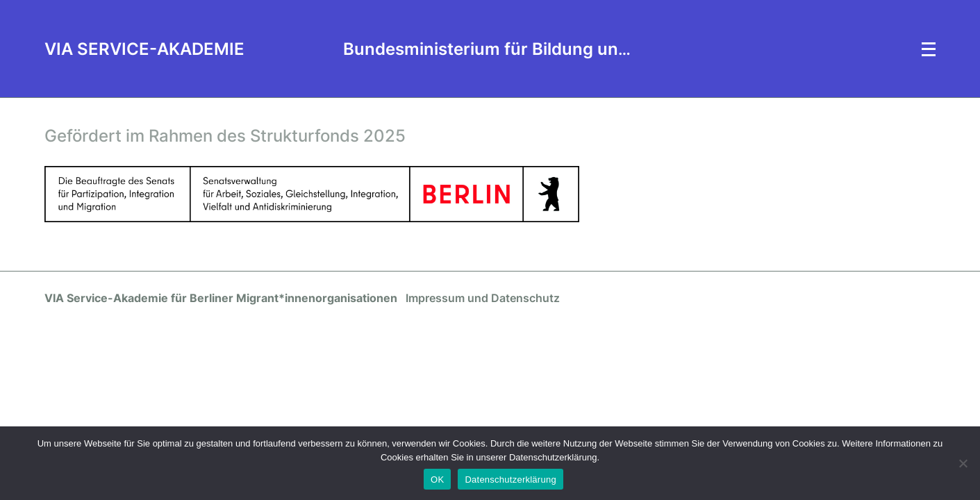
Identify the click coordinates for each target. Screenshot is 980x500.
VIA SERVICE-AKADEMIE (144, 49)
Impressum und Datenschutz (483, 298)
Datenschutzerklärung (510, 480)
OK (437, 480)
